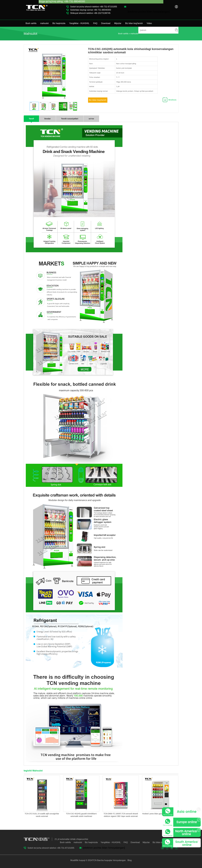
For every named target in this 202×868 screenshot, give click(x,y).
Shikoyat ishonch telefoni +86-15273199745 (90, 13)
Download (106, 23)
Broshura (172, 100)
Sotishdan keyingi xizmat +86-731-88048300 (91, 10)
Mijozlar (118, 23)
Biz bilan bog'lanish (134, 23)
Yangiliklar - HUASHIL (79, 23)
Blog (129, 860)
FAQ (95, 23)
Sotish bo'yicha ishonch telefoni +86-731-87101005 (94, 7)
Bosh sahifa (31, 23)
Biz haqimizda (59, 23)
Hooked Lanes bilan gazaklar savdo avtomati (160, 814)
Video (149, 23)
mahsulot (44, 23)
